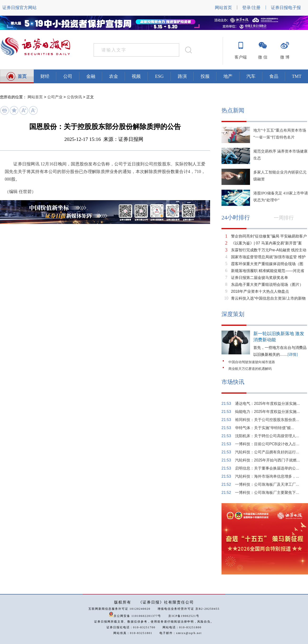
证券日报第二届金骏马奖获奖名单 (260, 278)
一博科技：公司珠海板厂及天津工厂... (267, 484)
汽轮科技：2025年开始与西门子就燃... (267, 460)
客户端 (241, 57)
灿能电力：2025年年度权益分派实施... (267, 412)
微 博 (285, 57)
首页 (22, 76)
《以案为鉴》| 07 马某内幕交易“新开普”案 (266, 243)
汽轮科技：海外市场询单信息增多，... (267, 476)
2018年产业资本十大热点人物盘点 (260, 291)
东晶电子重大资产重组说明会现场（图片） (267, 285)
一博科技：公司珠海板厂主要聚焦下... (267, 493)
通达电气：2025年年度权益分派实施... (267, 404)
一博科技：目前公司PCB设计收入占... (267, 444)
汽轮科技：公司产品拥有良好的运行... (267, 452)
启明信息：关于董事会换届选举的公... (267, 468)
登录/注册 (251, 8)
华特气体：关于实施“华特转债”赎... (265, 428)
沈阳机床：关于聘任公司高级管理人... (267, 436)
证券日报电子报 (286, 8)
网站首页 (223, 8)
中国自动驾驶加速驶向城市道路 (252, 362)
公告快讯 (74, 97)
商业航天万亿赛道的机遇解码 (250, 369)
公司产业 (55, 97)
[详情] (293, 354)
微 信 (263, 57)
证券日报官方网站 (19, 8)
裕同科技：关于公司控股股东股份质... (267, 420)
